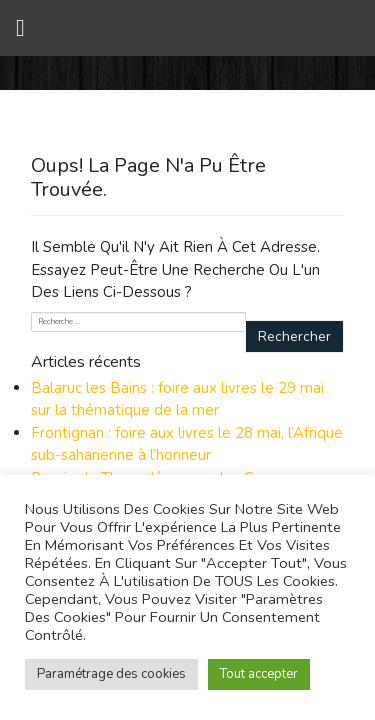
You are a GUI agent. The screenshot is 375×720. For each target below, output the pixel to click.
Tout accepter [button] (259, 674)
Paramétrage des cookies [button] (111, 674)
